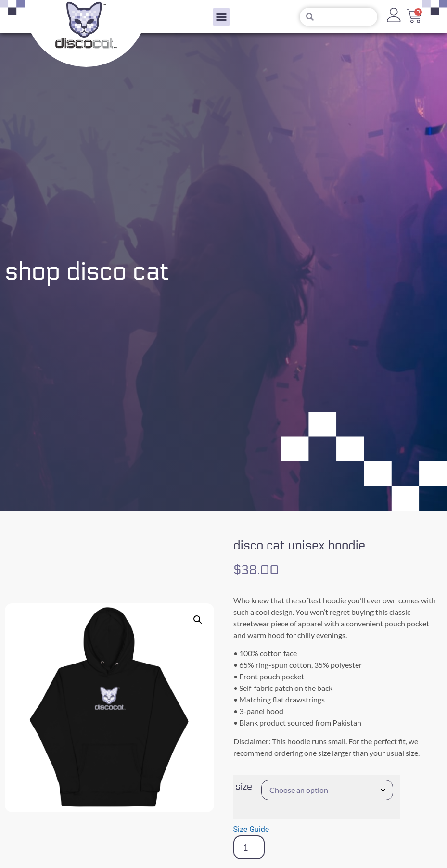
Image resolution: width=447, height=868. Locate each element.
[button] (221, 17)
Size (244, 787)
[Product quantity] (249, 847)
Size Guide (251, 829)
